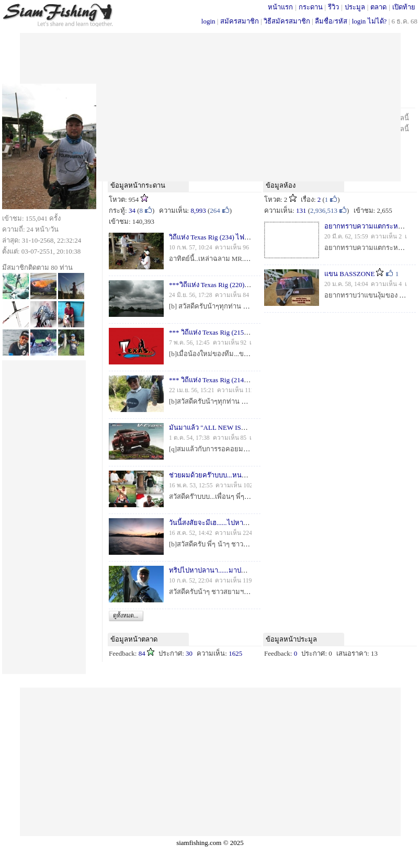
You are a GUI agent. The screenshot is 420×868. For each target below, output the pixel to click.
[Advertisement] (210, 106)
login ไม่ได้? (370, 21)
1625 (235, 653)
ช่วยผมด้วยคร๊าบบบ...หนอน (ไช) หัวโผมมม (233, 475)
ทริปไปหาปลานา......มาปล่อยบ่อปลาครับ (228, 570)
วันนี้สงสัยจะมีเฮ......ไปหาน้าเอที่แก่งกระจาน (234, 523)
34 (132, 210)
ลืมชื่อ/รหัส (331, 21)
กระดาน (311, 7)
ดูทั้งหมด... (126, 615)
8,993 (198, 210)
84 (142, 653)
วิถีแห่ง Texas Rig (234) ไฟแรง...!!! (218, 237)
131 (301, 210)
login (208, 21)
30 (189, 653)
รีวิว (333, 7)
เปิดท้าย (404, 7)
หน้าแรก (280, 7)
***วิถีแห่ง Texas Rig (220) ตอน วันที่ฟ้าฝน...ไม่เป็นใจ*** (251, 285)
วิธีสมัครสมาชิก (287, 21)
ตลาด (378, 7)
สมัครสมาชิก (240, 21)
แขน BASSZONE (349, 274)
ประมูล (355, 7)
